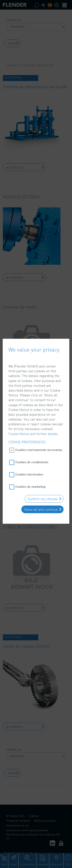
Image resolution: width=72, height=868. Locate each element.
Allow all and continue (41, 486)
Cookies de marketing (30, 463)
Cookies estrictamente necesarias (39, 426)
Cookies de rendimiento (32, 439)
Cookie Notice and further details (33, 410)
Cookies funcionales (29, 451)
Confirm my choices (43, 475)
